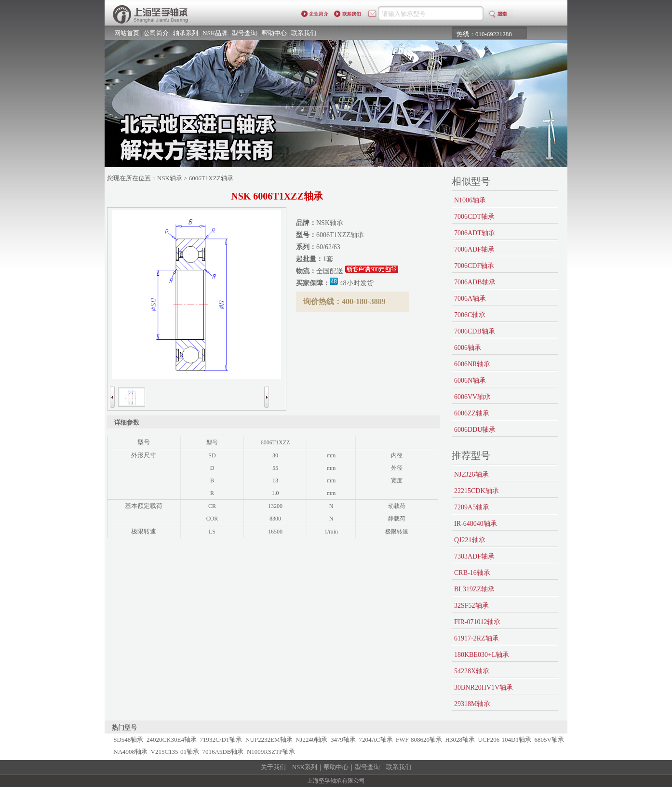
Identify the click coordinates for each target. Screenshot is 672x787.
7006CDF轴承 (474, 266)
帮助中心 (274, 33)
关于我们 (273, 767)
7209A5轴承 (472, 507)
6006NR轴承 (472, 364)
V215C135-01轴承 (175, 752)
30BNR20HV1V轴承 (484, 687)
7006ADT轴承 (475, 233)
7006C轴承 (470, 315)
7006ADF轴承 (474, 249)
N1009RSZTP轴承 (271, 752)
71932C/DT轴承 (221, 740)
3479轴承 (343, 740)
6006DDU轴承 (475, 430)
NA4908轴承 (130, 752)
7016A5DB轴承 (223, 752)
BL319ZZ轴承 (474, 589)
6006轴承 (468, 348)
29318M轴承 (472, 704)
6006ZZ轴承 (472, 413)
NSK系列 (305, 767)
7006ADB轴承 (475, 282)
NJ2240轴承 (311, 740)
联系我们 (304, 33)
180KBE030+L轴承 (482, 655)
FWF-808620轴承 (419, 740)
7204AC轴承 (376, 740)
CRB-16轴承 (472, 573)
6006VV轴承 (472, 397)
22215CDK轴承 (477, 491)
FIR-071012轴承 (477, 622)
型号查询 (244, 33)
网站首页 (127, 33)
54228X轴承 (472, 671)
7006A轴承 (470, 299)
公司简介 (156, 33)
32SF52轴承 (471, 606)
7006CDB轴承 (475, 331)
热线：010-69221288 (484, 34)
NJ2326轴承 (471, 474)
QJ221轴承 (470, 540)
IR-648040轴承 (476, 524)
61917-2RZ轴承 (477, 638)
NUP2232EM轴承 (269, 740)
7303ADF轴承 (474, 556)
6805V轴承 (549, 740)
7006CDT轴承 (474, 217)
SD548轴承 (128, 740)
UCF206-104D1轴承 (504, 740)
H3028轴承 (460, 740)
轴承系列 (186, 33)
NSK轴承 (170, 178)
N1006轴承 (470, 200)
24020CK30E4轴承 (172, 740)
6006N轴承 (470, 380)
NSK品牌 (215, 33)
